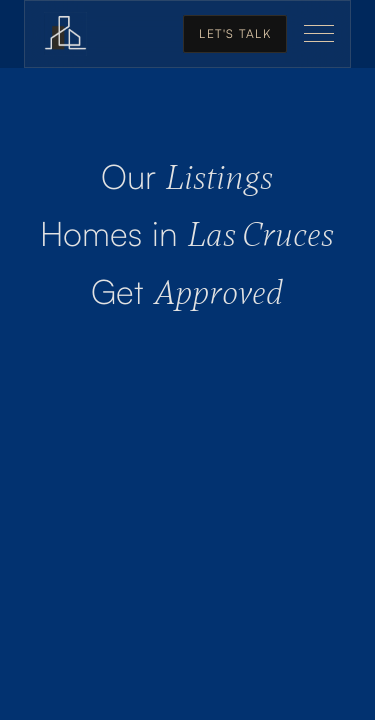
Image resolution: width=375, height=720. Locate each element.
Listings (188, 178)
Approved (188, 293)
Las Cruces (188, 235)
